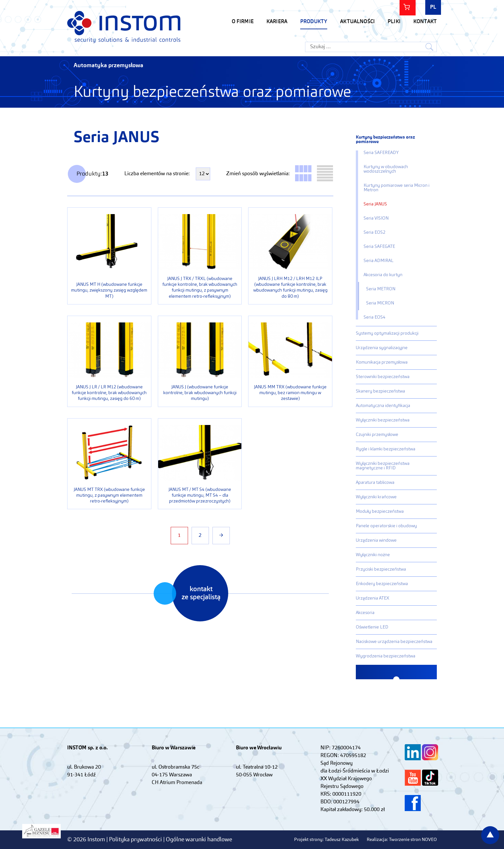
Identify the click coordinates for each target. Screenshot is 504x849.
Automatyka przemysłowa (108, 66)
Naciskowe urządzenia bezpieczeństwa (394, 642)
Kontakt (425, 22)
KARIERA (277, 22)
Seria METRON (381, 289)
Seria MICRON (380, 303)
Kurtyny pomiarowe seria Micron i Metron (396, 188)
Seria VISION (376, 218)
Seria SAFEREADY (381, 153)
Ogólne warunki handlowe (199, 840)
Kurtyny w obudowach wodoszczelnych (386, 169)
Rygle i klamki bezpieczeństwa (386, 449)
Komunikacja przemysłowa (382, 362)
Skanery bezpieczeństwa (380, 391)
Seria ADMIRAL (378, 261)
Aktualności (357, 22)
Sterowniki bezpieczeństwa (383, 377)
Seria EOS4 (374, 317)
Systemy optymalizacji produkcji (387, 333)
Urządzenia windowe (376, 540)
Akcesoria (365, 613)
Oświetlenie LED (372, 627)
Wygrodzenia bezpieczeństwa (386, 656)
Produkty (314, 22)
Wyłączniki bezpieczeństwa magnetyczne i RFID (383, 466)
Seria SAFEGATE (379, 247)
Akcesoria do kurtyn (383, 275)
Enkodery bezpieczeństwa (382, 584)
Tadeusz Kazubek (342, 840)
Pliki (394, 22)
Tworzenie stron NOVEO (413, 840)
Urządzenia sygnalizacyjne (382, 348)
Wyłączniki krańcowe (376, 497)
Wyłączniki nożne (373, 555)
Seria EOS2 (374, 232)
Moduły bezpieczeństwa (380, 511)
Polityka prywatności (136, 840)
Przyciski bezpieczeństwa (381, 569)
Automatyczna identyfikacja (383, 406)
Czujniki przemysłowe (377, 435)
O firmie (243, 22)
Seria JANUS (375, 204)
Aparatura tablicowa (375, 483)
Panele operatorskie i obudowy (386, 526)
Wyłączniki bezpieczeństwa (383, 420)
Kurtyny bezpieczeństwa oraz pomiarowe (385, 140)
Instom (124, 27)
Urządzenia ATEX (373, 598)
